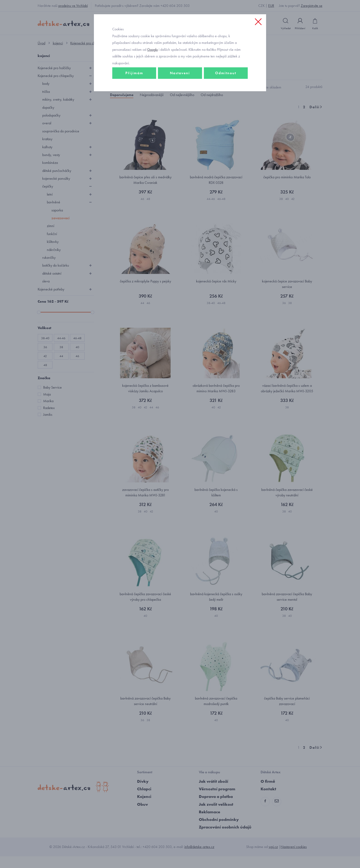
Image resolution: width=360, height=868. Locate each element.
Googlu (152, 70)
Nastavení (180, 93)
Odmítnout (226, 93)
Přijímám (134, 93)
